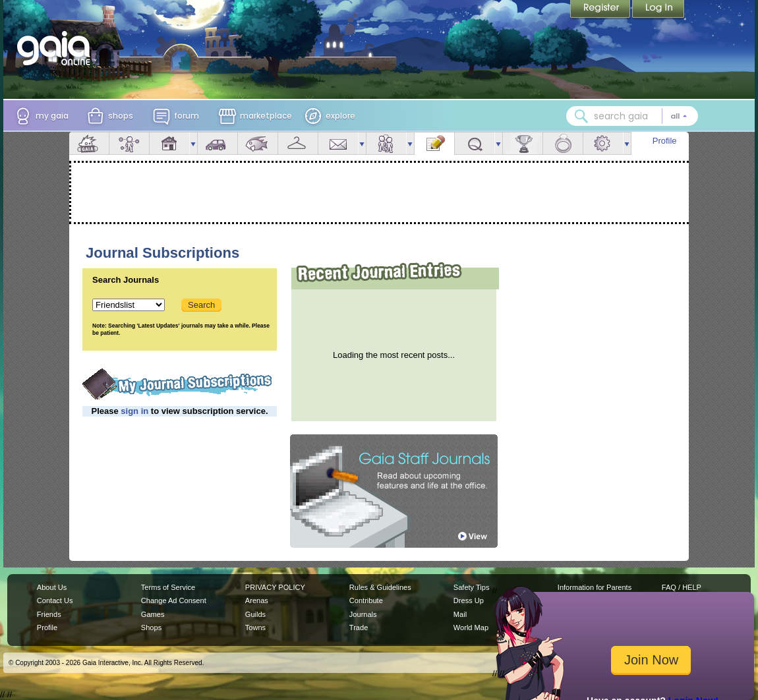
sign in (134, 411)
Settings (603, 143)
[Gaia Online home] (57, 48)
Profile (665, 141)
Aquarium (258, 143)
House (169, 143)
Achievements (523, 143)
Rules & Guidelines (380, 587)
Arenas (257, 600)
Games (153, 614)
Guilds (255, 614)
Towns (255, 627)
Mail (338, 143)
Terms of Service (168, 587)
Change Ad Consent (174, 600)
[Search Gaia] (581, 116)
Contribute (366, 600)
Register (601, 10)
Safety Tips (472, 587)
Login (658, 10)
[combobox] (632, 116)
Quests (475, 143)
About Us (52, 587)
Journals (363, 614)
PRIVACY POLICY (275, 587)
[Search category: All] (679, 116)
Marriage (563, 143)
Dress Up (469, 600)
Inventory (298, 143)
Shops (151, 627)
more (193, 143)
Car (218, 143)
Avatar (129, 143)
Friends (386, 143)
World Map (471, 627)
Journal (434, 143)
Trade (359, 627)
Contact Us (55, 600)
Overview (89, 143)
